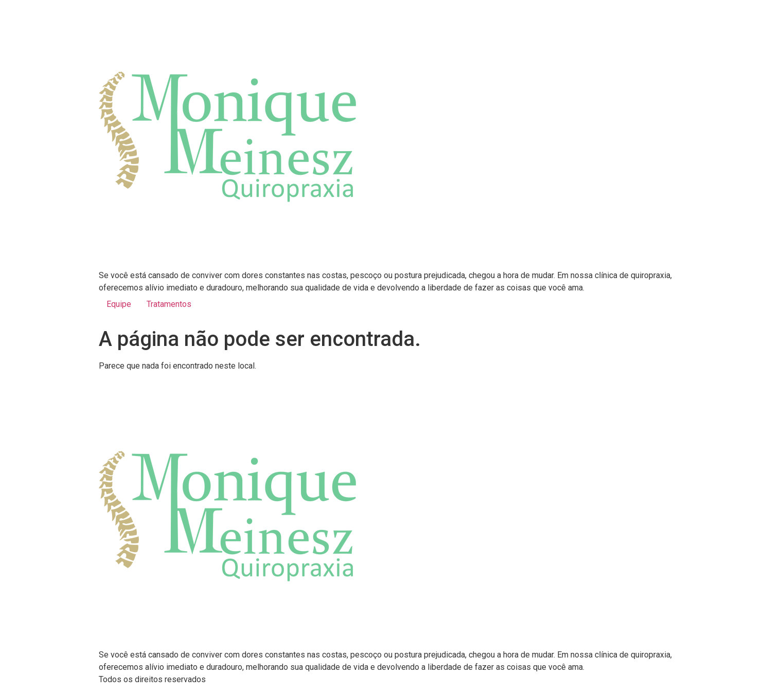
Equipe (119, 304)
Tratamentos (169, 304)
